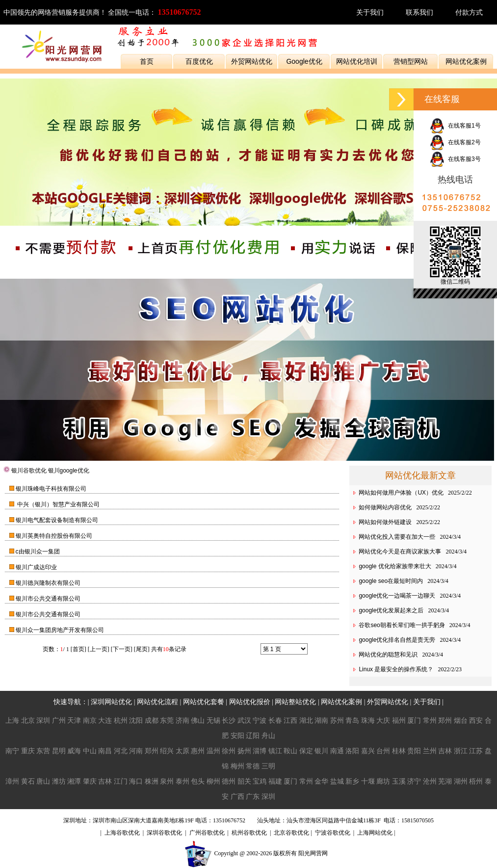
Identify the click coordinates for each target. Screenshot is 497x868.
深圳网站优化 (111, 702)
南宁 (12, 751)
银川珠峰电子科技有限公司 (51, 489)
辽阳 (253, 736)
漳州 (12, 781)
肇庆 (90, 781)
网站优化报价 (250, 702)
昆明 (59, 751)
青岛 (352, 720)
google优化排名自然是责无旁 (397, 640)
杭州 (121, 720)
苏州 (337, 720)
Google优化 (304, 61)
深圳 (43, 720)
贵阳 (414, 751)
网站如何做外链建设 (385, 522)
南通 (337, 751)
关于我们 (370, 12)
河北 (121, 751)
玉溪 (399, 781)
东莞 (167, 720)
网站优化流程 (157, 702)
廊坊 (383, 781)
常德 (253, 766)
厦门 (414, 720)
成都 (152, 720)
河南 (136, 751)
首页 (147, 61)
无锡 (213, 720)
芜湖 (445, 781)
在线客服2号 (455, 142)
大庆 (383, 720)
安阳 (237, 736)
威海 (74, 751)
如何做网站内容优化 (385, 507)
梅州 (237, 766)
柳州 (213, 781)
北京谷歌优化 (291, 833)
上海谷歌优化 (122, 833)
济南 (183, 720)
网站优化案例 (466, 61)
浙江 (461, 751)
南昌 (105, 751)
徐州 (229, 751)
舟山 (268, 736)
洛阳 (352, 751)
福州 (399, 720)
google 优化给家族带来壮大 (395, 566)
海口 (136, 781)
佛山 (198, 720)
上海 (12, 720)
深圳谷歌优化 (164, 833)
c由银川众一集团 (38, 552)
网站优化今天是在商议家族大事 (400, 552)
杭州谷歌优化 (249, 833)
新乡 (352, 781)
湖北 (306, 720)
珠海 (368, 720)
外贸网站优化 (252, 61)
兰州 (430, 751)
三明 (268, 766)
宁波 (260, 720)
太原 (183, 751)
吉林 (445, 751)
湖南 (321, 720)
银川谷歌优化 (29, 471)
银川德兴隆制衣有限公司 (48, 583)
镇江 (275, 751)
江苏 (476, 751)
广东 (253, 796)
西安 (476, 720)
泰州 (183, 781)
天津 (74, 720)
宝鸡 (260, 781)
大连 (105, 720)
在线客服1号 (455, 126)
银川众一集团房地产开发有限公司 (60, 630)
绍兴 (167, 751)
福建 (275, 781)
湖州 (461, 781)
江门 (121, 781)
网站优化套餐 (204, 702)
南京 (90, 720)
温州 (213, 751)
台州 (383, 751)
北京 (28, 720)
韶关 (244, 781)
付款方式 (469, 12)
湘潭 (74, 781)
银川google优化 (69, 471)
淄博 (260, 751)
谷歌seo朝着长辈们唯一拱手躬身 (402, 625)
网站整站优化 (295, 702)
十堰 (368, 781)
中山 (90, 751)
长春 (275, 720)
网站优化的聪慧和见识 (388, 655)
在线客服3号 (455, 159)
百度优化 (199, 61)
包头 (198, 781)
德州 (229, 781)
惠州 (198, 751)
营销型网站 (411, 61)
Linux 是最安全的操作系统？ (396, 669)
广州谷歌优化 (207, 833)
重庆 (28, 751)
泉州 (167, 781)
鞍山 (290, 751)
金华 (321, 781)
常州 (430, 720)
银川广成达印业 (36, 567)
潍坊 (59, 781)
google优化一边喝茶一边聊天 (397, 596)
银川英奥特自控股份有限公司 (54, 536)
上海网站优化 (375, 833)
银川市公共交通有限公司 (48, 599)
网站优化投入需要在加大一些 (397, 537)
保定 (306, 751)
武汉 (244, 720)
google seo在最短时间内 (391, 581)
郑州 (445, 720)
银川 (321, 751)
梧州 (476, 781)
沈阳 (136, 720)
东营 (43, 751)
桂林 (399, 751)
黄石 (28, 781)
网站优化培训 (357, 61)
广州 (59, 720)
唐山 (43, 781)
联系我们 (419, 12)
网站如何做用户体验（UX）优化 (401, 493)
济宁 (414, 781)
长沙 (229, 720)
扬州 (244, 751)
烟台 (461, 720)
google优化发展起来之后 (391, 610)
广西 (237, 796)
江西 (290, 720)
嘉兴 (368, 751)
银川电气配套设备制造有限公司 (57, 520)
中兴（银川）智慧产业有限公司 (58, 504)
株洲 (152, 781)
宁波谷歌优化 (333, 833)
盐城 (337, 781)
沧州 (430, 781)
